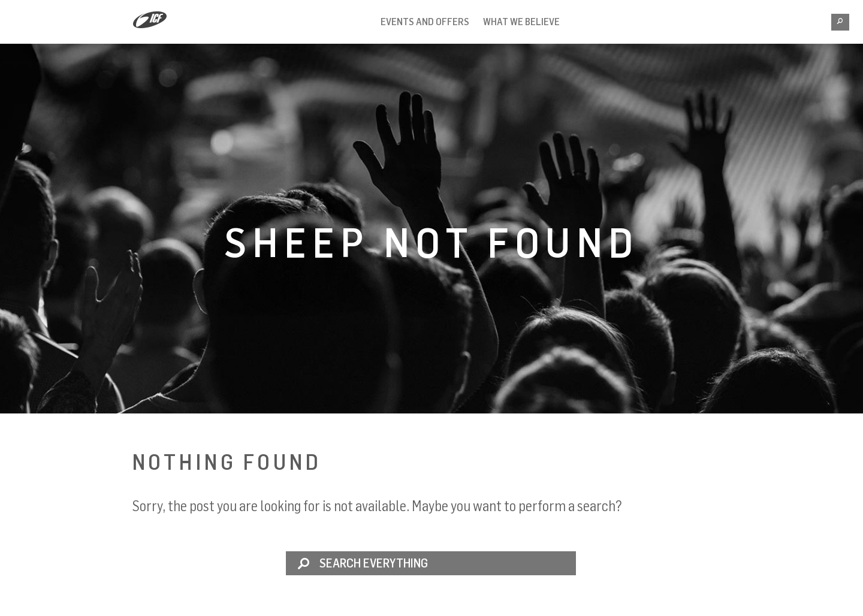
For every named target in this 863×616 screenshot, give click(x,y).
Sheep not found (431, 241)
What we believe (521, 22)
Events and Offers (425, 22)
